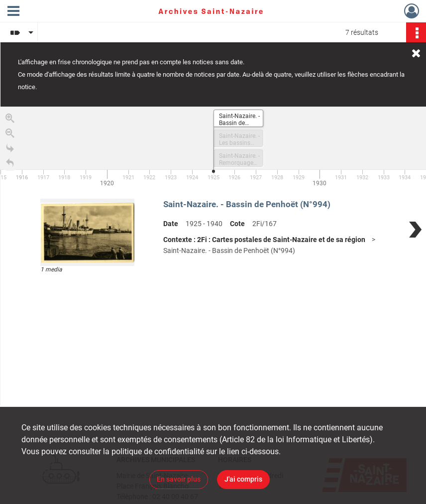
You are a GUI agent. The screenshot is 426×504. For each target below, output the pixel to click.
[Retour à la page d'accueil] (10, 165)
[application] (213, 148)
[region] (213, 256)
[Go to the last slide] (10, 150)
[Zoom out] (10, 135)
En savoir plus (179, 479)
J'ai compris (243, 479)
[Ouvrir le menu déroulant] (13, 12)
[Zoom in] (10, 120)
